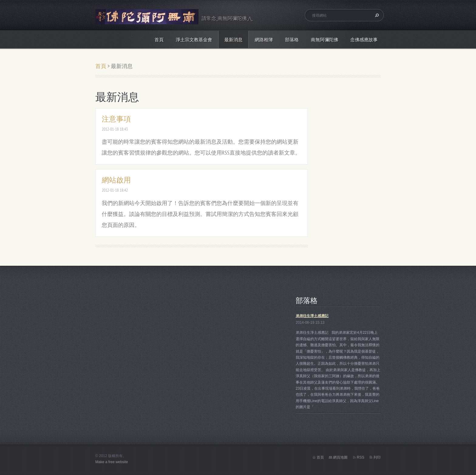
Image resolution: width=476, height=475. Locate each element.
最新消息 (233, 40)
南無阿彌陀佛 (325, 40)
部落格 (292, 40)
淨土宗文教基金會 (194, 40)
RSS (360, 457)
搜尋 (376, 15)
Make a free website (112, 462)
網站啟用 (116, 180)
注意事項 (116, 119)
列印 (377, 457)
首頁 (159, 40)
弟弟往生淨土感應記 (312, 316)
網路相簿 (264, 40)
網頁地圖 (340, 457)
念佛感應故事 (364, 40)
